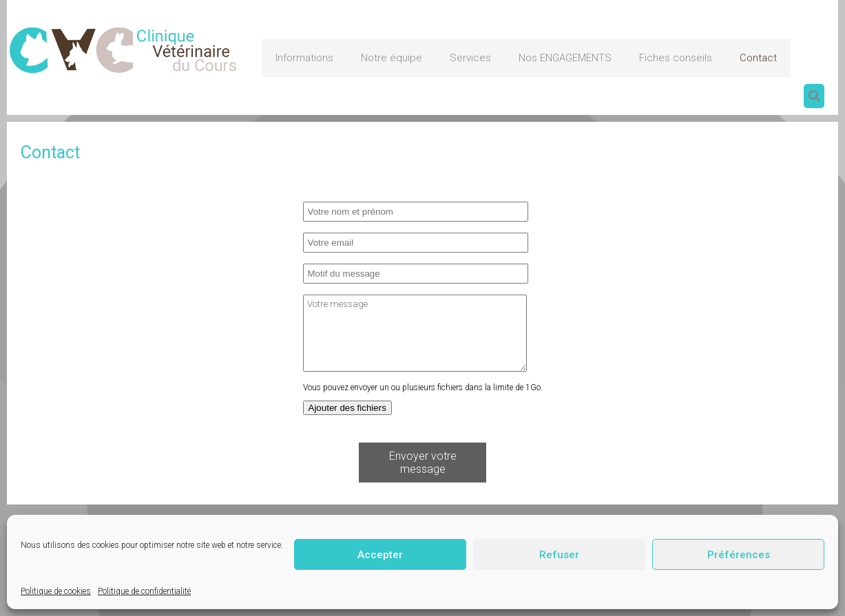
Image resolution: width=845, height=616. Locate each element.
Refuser (559, 555)
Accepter (380, 555)
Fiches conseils (676, 58)
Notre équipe (392, 58)
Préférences (739, 555)
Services (470, 58)
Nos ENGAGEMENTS (565, 58)
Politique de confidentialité (144, 591)
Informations (304, 58)
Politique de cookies (56, 591)
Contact (758, 58)
